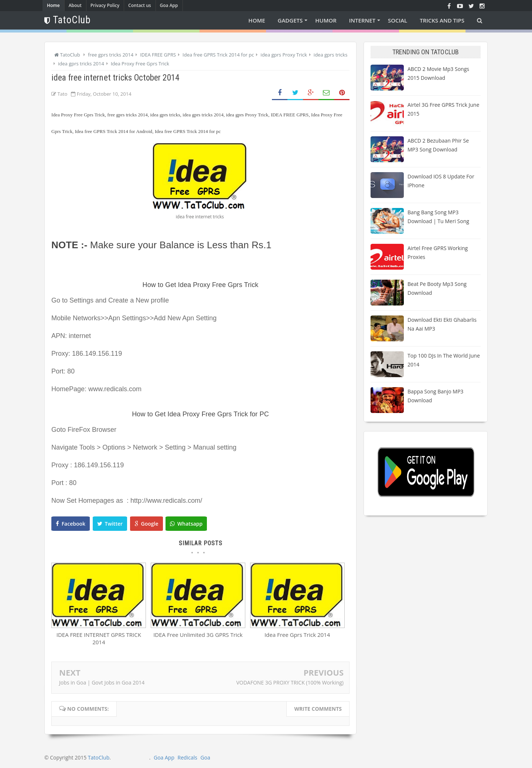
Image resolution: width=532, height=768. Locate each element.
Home (53, 5)
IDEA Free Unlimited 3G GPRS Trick (198, 635)
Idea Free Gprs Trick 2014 (297, 635)
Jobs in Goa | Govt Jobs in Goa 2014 (102, 682)
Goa (205, 757)
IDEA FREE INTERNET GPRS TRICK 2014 (99, 638)
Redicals (187, 757)
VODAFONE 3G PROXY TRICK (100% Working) (290, 682)
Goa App (169, 5)
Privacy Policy (105, 5)
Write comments (318, 709)
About (75, 5)
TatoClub (99, 757)
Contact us (140, 5)
